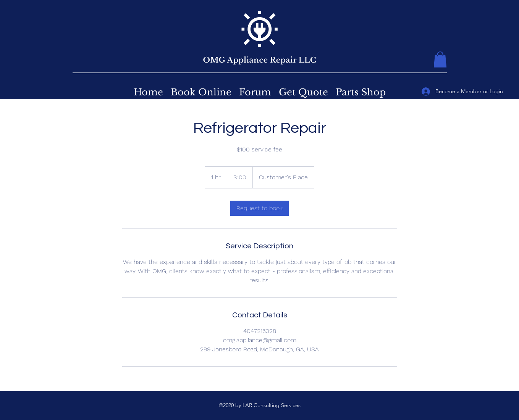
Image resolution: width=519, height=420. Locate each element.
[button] (440, 60)
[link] (259, 208)
